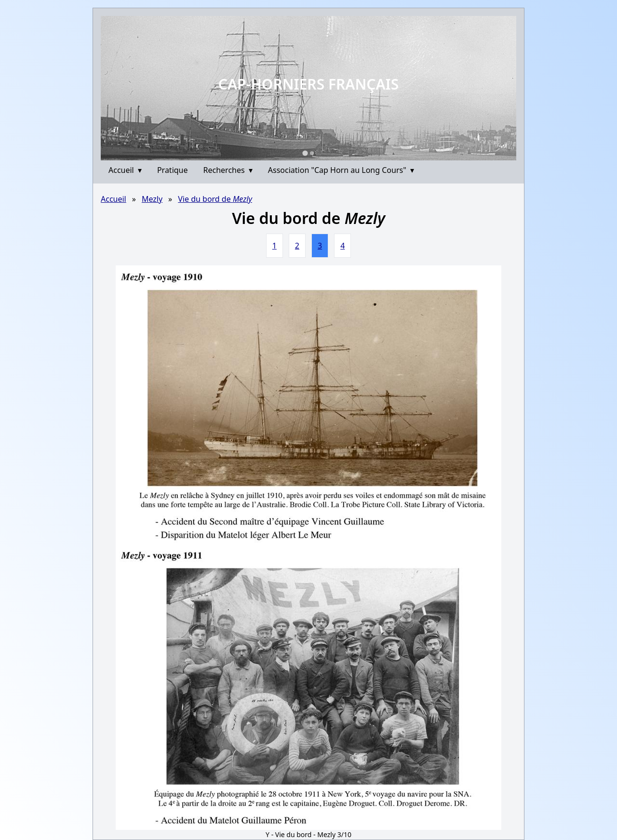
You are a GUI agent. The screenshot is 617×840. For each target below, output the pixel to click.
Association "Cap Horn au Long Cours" (341, 170)
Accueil (125, 170)
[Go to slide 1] (305, 153)
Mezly (152, 199)
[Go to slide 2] (312, 153)
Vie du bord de (215, 199)
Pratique (173, 170)
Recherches (228, 170)
